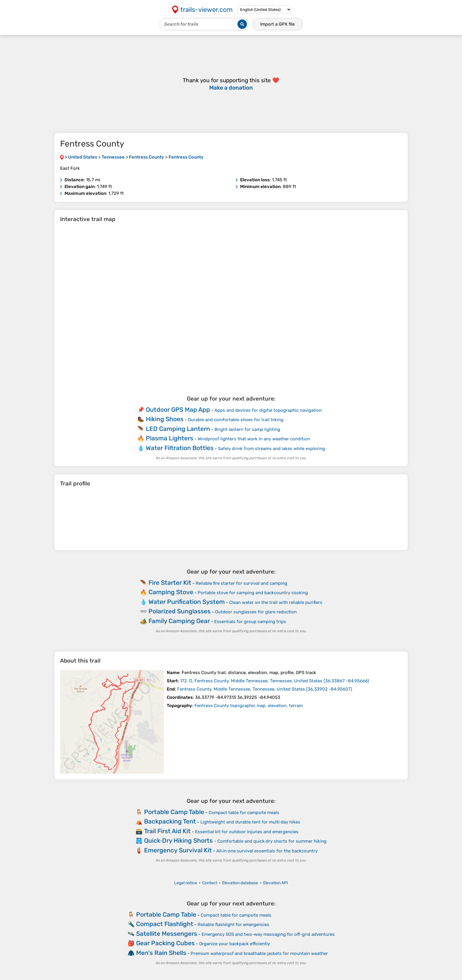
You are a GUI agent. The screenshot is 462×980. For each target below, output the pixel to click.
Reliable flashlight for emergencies (234, 925)
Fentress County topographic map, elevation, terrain (249, 706)
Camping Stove (171, 592)
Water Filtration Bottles (180, 448)
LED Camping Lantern (178, 429)
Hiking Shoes (165, 419)
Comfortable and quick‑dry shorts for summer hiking (272, 841)
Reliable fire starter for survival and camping (241, 583)
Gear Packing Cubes (165, 943)
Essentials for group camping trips (250, 622)
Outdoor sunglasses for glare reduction (256, 612)
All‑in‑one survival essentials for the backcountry (267, 851)
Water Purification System (187, 602)
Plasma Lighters (170, 438)
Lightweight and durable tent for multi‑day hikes (250, 822)
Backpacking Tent (170, 821)
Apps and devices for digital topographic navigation (268, 410)
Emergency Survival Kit (178, 850)
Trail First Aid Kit (167, 831)
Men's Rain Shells (161, 953)
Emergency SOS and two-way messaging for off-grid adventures (268, 934)
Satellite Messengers (167, 934)
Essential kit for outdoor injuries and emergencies (247, 832)
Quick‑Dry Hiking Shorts (179, 840)
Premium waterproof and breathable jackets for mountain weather (259, 953)
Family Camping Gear (179, 621)
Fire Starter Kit (170, 583)
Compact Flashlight (165, 924)
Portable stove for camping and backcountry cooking (253, 593)
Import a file (277, 24)
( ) (274, 681)
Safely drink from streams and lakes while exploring (272, 449)
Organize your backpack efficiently (235, 944)
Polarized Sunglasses (180, 611)
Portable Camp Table (174, 812)
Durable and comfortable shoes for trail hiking (236, 420)
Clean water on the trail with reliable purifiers (276, 602)
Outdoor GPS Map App (178, 410)
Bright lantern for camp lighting (247, 429)
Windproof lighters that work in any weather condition (254, 439)
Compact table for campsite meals (244, 813)
